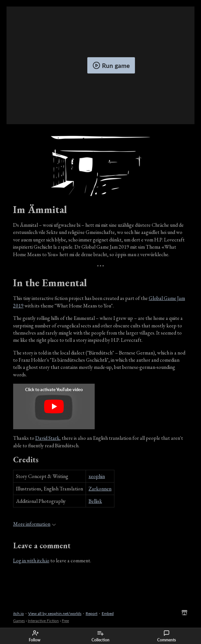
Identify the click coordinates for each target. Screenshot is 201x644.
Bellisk (95, 501)
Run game (111, 65)
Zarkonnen (100, 489)
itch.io (18, 613)
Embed (108, 613)
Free (65, 621)
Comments (167, 636)
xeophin (97, 476)
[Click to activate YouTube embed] (54, 406)
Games (19, 621)
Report (92, 613)
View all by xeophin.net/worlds (55, 613)
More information (34, 524)
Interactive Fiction (43, 621)
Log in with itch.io (31, 561)
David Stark (47, 438)
